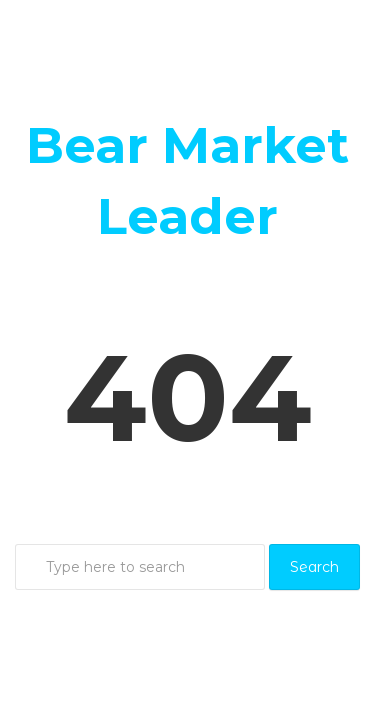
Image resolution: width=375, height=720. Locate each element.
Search (314, 567)
